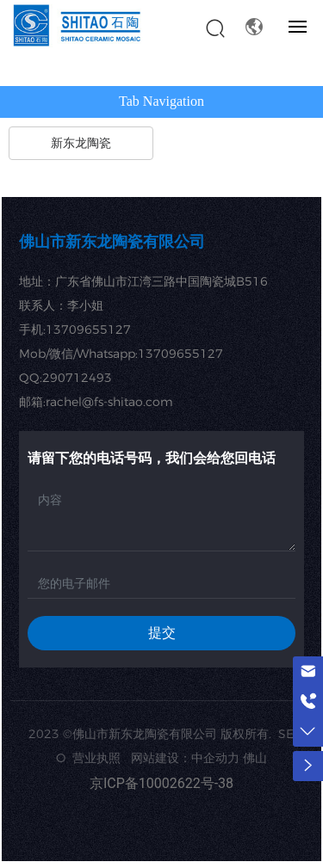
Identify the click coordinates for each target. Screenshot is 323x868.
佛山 (255, 758)
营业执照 (98, 758)
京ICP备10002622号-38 (161, 783)
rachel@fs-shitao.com (109, 402)
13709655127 (88, 329)
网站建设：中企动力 (185, 758)
